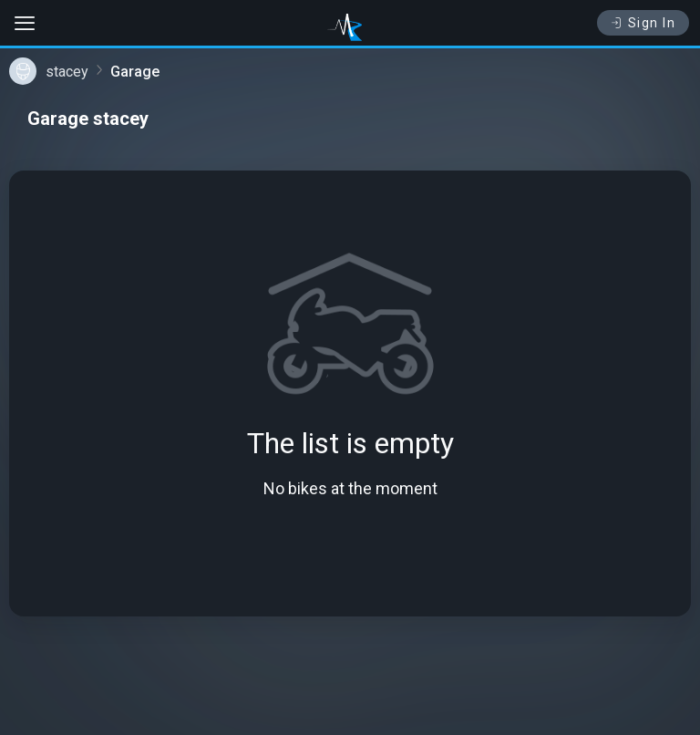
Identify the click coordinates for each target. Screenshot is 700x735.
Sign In (643, 23)
